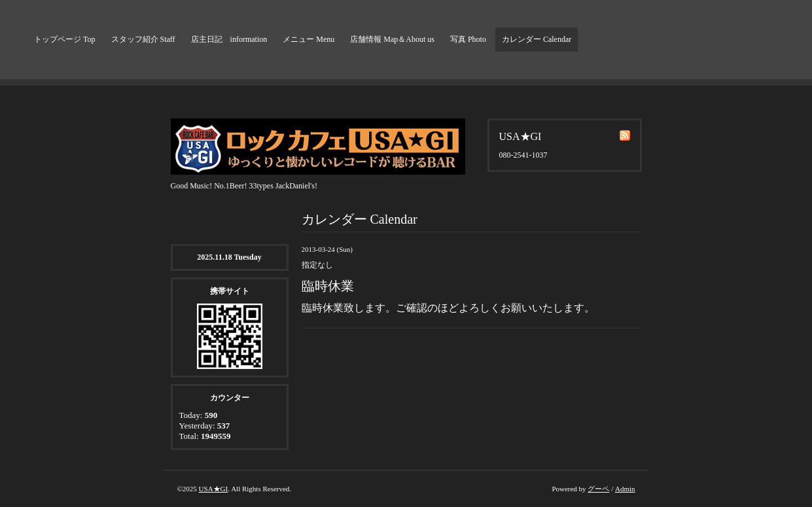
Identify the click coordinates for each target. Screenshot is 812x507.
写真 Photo (468, 39)
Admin (625, 489)
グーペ (598, 489)
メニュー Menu (309, 39)
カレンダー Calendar (537, 39)
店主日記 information (229, 39)
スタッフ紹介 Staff (143, 39)
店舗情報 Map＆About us (392, 39)
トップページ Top (65, 39)
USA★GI (214, 489)
